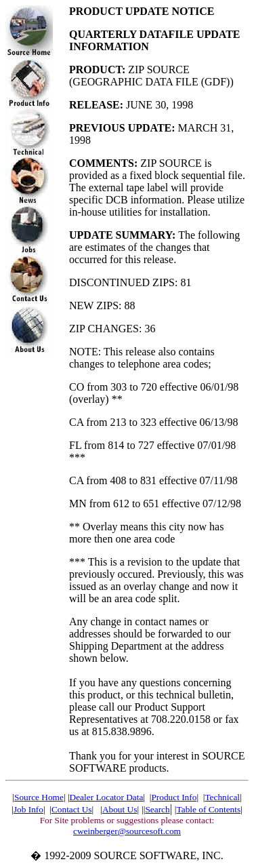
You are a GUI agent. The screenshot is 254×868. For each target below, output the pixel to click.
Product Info (174, 797)
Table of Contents (209, 809)
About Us (120, 809)
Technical (222, 797)
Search (157, 809)
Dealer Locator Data (107, 797)
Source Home (39, 797)
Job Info (28, 809)
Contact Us (72, 809)
